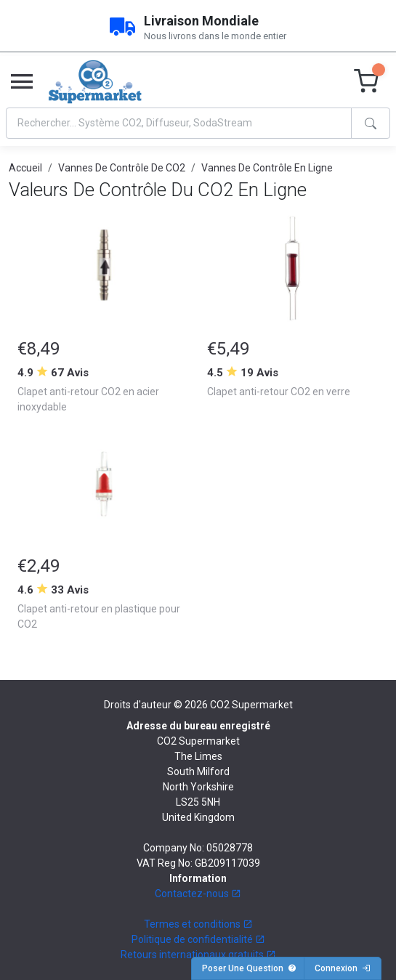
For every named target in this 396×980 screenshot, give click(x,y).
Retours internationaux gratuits (198, 955)
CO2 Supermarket (251, 705)
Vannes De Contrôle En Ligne (267, 168)
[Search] (179, 123)
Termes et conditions (198, 924)
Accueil (25, 168)
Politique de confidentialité (198, 939)
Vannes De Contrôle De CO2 (122, 168)
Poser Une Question (249, 968)
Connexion (343, 968)
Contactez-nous (198, 894)
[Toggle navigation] (22, 82)
